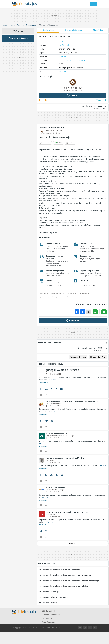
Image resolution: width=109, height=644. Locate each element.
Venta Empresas (48, 622)
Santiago (62, 56)
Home (4, 25)
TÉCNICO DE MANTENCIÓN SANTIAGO (62, 370)
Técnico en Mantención (52, 128)
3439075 (62, 41)
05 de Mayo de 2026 (54, 462)
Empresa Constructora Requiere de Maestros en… (67, 512)
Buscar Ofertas (18, 38)
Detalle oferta (48, 30)
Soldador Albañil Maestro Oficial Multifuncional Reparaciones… (73, 402)
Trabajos (48, 603)
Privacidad (50, 611)
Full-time (62, 71)
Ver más (53, 380)
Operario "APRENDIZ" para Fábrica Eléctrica (65, 458)
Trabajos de (60, 570)
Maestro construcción (55, 488)
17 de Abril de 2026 (53, 406)
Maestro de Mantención (56, 434)
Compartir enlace (78, 357)
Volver (18, 31)
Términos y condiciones (51, 615)
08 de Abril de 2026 (53, 374)
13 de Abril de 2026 (53, 516)
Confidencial (64, 45)
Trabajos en (49, 592)
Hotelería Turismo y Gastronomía (23, 25)
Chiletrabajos (32, 627)
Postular (73, 95)
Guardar (43, 100)
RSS (43, 611)
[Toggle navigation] (93, 4)
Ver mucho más (44, 547)
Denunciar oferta (98, 357)
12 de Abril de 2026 (53, 438)
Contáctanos (47, 618)
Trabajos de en (65, 575)
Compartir (101, 100)
